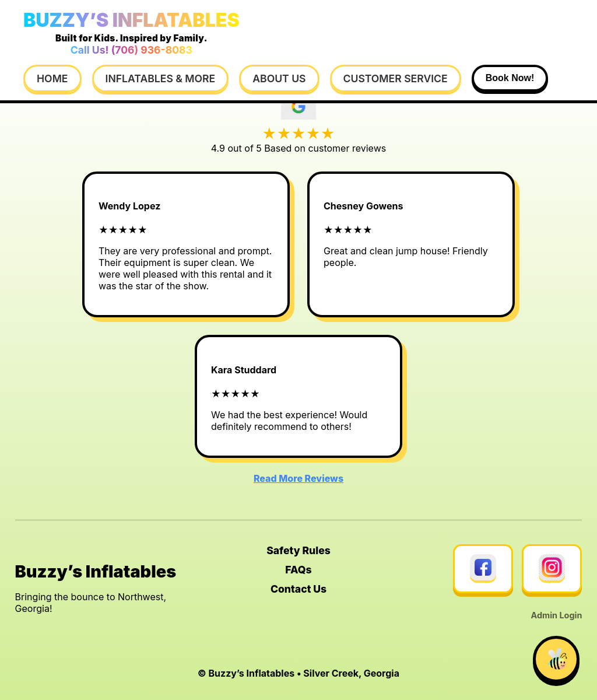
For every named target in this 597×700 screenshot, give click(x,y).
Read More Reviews (298, 478)
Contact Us (298, 589)
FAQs (298, 570)
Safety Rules (298, 550)
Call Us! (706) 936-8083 (131, 50)
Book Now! (510, 78)
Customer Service (396, 78)
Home (52, 78)
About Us (279, 78)
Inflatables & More (161, 78)
